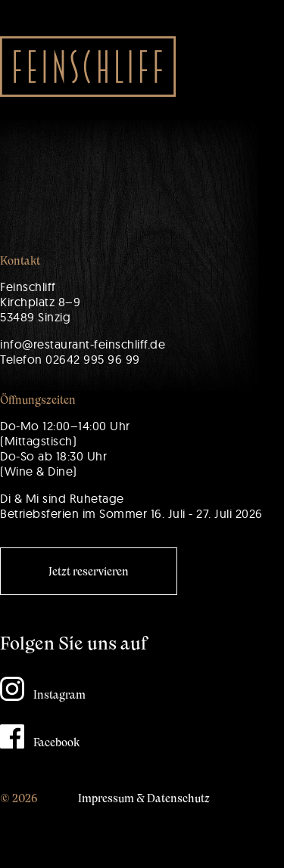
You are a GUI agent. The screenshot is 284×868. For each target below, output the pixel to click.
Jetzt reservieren (89, 572)
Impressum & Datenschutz (144, 798)
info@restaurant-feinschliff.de (83, 344)
